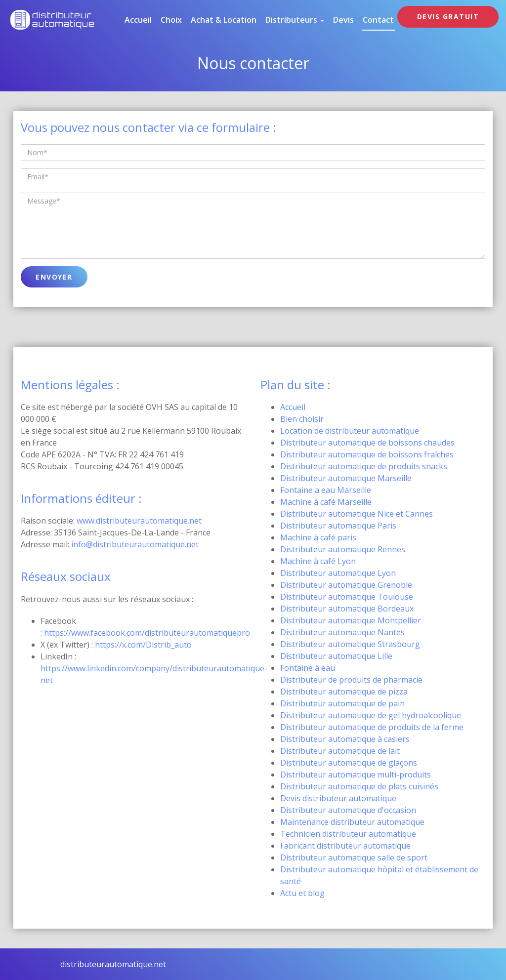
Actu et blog (302, 893)
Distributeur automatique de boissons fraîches (367, 454)
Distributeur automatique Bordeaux (347, 609)
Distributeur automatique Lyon (338, 573)
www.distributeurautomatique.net (139, 521)
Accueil (138, 20)
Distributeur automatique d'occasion (348, 810)
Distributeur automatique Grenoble (346, 585)
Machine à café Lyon (318, 561)
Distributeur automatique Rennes (343, 549)
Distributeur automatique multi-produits (356, 775)
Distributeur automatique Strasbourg (350, 644)
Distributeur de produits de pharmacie (351, 680)
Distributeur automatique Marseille (346, 478)
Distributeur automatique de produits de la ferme (372, 727)
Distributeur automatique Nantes (342, 632)
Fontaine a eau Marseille (326, 490)
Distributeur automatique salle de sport (354, 857)
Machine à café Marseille (326, 502)
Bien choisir (302, 419)
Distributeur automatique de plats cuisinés (359, 786)
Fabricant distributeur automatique (345, 846)
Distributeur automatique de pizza (344, 692)
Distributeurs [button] (295, 20)
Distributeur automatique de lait (340, 751)
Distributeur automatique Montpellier (351, 620)
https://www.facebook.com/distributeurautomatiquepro (147, 633)
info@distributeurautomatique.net (135, 544)
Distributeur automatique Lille (336, 656)
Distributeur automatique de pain (342, 703)
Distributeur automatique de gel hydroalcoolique (371, 715)
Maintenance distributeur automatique (352, 822)
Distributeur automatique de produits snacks (364, 466)
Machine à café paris (318, 537)
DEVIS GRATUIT (448, 17)
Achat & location (224, 20)
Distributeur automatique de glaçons (349, 763)
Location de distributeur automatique (350, 431)
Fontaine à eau (308, 668)
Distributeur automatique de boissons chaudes (367, 443)
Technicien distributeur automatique (348, 834)
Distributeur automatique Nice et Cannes (357, 514)
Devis (343, 20)
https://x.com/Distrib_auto (143, 645)
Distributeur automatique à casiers (345, 739)
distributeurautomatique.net (113, 964)
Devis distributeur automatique (338, 798)
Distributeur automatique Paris (338, 526)
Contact (378, 20)
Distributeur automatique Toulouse (347, 597)
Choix (171, 20)
